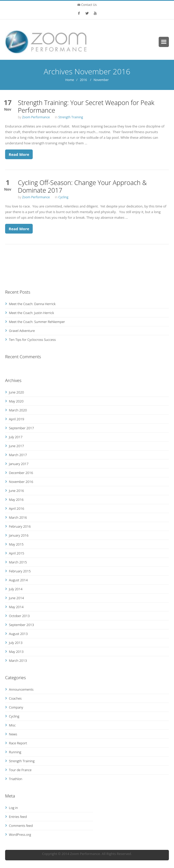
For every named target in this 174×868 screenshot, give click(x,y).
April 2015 (17, 553)
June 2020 (16, 392)
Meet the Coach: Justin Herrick (31, 313)
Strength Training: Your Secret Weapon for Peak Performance (86, 106)
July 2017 (16, 437)
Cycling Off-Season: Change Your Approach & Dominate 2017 (82, 186)
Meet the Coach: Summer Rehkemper (37, 322)
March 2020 (18, 410)
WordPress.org (20, 835)
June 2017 (16, 446)
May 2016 (16, 500)
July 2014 (16, 589)
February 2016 (20, 526)
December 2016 (21, 473)
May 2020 (16, 401)
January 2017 (19, 464)
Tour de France (20, 770)
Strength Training (71, 117)
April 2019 (17, 419)
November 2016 (21, 482)
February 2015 (20, 571)
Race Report (18, 743)
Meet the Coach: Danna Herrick (32, 304)
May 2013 (16, 652)
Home (70, 80)
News (13, 734)
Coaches (15, 698)
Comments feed (21, 826)
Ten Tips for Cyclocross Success (32, 340)
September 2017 (21, 428)
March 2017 (18, 455)
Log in (13, 808)
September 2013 (21, 625)
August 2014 (18, 580)
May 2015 (16, 544)
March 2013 (18, 661)
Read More (19, 154)
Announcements (21, 689)
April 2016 (17, 508)
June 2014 (16, 598)
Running (15, 752)
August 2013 (18, 634)
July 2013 (16, 643)
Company (16, 707)
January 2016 (19, 535)
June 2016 (16, 491)
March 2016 (18, 517)
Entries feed (18, 817)
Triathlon (16, 779)
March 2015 (18, 562)
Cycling (63, 197)
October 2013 (19, 616)
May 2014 (16, 607)
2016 (83, 80)
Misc (12, 725)
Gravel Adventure (22, 331)
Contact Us (89, 5)
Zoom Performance (36, 117)
